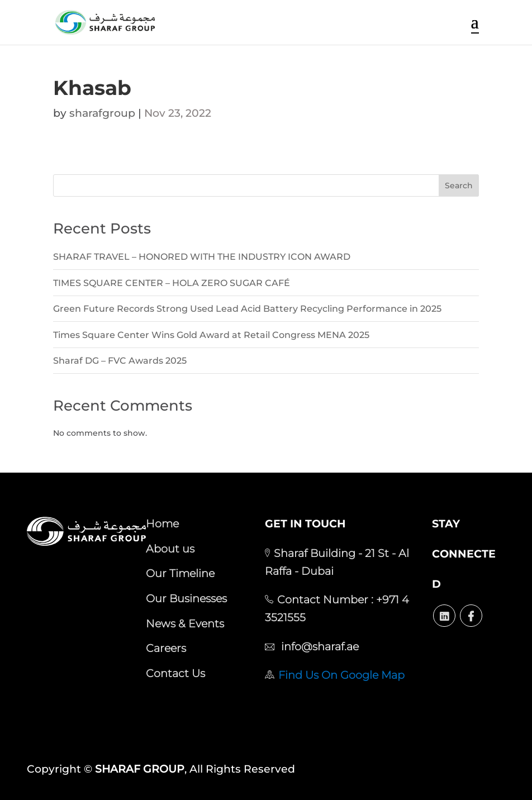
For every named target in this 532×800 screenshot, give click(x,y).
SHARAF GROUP (140, 769)
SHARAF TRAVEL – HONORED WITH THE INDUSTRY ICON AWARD (202, 257)
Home (162, 523)
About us (170, 549)
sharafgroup (102, 113)
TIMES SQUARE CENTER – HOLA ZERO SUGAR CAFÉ (172, 283)
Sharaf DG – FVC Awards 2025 (120, 361)
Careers (166, 648)
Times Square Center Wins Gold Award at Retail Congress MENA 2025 (211, 335)
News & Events (185, 623)
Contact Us (175, 673)
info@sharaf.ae (319, 646)
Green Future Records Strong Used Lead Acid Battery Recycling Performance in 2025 (247, 309)
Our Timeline (180, 573)
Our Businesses (186, 598)
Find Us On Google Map (341, 675)
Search (459, 185)
